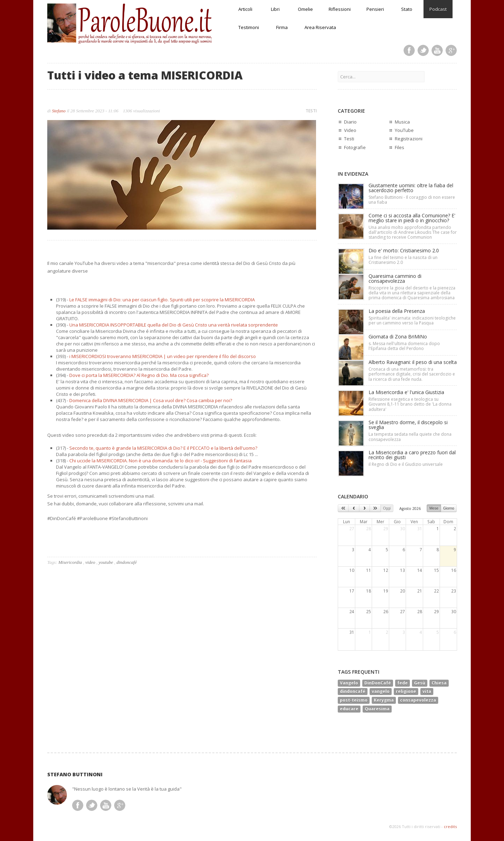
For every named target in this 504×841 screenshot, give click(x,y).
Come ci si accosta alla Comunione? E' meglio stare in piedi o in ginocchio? (412, 218)
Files (400, 147)
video (90, 562)
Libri (275, 9)
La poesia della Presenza (397, 311)
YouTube (404, 130)
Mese (434, 508)
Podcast (438, 9)
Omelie (305, 9)
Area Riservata (320, 27)
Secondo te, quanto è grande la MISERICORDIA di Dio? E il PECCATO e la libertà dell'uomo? (163, 448)
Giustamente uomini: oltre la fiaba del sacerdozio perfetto (411, 188)
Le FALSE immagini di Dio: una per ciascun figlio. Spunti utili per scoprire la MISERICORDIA (162, 300)
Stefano (59, 111)
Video (350, 130)
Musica (402, 122)
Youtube (437, 50)
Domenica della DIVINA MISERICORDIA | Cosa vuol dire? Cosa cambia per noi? (151, 400)
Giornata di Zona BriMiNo (398, 337)
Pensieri (375, 9)
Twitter (423, 50)
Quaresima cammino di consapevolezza (395, 278)
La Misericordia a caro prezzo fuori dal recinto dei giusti (412, 455)
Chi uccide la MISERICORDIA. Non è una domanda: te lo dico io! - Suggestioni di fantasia (160, 461)
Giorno (449, 508)
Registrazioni (409, 139)
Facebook (409, 50)
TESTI (311, 111)
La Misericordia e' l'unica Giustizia (406, 392)
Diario (350, 122)
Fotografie (355, 147)
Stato (407, 9)
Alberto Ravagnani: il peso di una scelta (413, 362)
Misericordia (70, 562)
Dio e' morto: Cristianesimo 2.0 (404, 250)
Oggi (387, 508)
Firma (282, 27)
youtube (106, 562)
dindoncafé (127, 562)
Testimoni (249, 27)
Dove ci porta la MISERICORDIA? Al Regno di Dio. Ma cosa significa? (139, 375)
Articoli (245, 9)
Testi (349, 139)
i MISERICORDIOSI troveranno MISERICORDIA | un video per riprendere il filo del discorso (163, 356)
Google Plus (451, 50)
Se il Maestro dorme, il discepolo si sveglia (408, 425)
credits (450, 826)
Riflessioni (340, 9)
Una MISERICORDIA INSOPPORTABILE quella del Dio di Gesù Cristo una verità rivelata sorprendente (174, 325)
